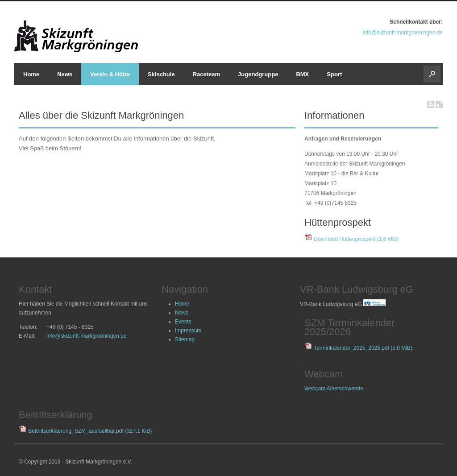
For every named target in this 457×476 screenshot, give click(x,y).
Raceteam (206, 74)
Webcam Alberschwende (334, 389)
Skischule (161, 74)
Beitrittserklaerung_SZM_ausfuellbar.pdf (90, 431)
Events (183, 322)
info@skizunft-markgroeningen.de (403, 33)
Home (31, 74)
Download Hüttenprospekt (356, 239)
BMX (302, 74)
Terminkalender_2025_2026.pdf (363, 348)
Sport (334, 74)
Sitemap (185, 339)
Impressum (188, 331)
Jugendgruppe (258, 74)
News (65, 74)
